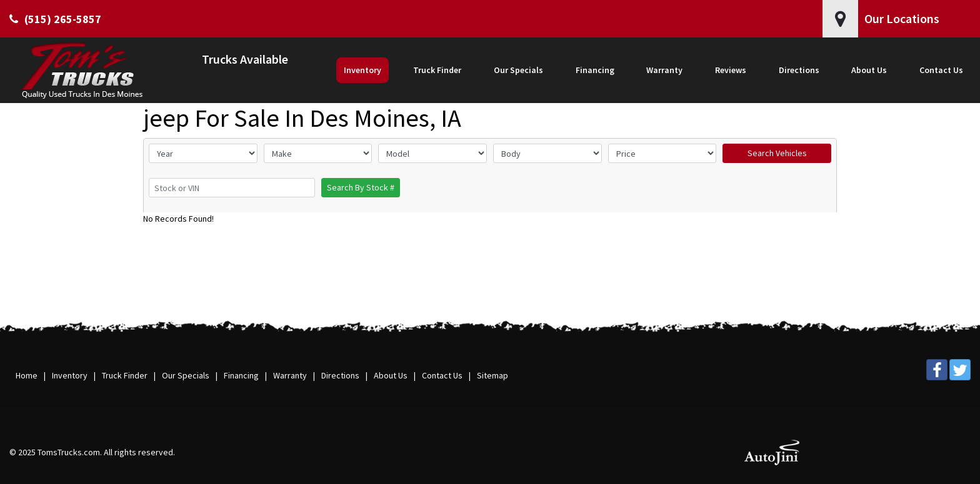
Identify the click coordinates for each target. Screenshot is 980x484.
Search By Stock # (361, 187)
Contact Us (442, 375)
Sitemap (492, 375)
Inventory (70, 375)
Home (27, 375)
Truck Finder (125, 375)
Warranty (290, 375)
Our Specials (186, 375)
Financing (241, 375)
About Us (391, 375)
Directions (340, 375)
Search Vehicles (777, 153)
